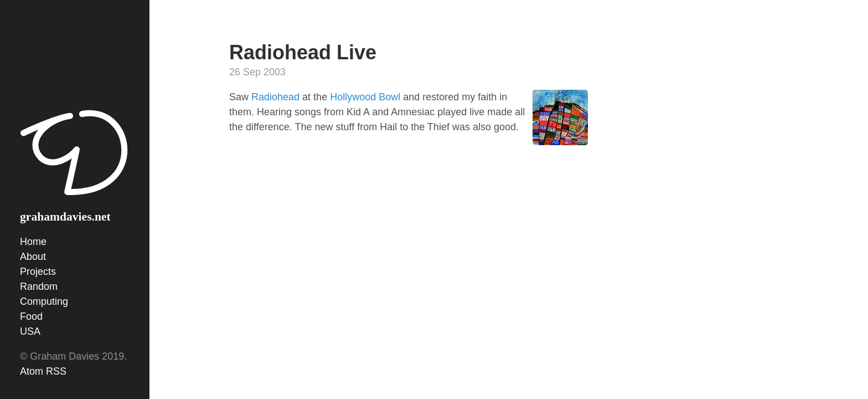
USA (30, 331)
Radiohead (275, 97)
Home (33, 242)
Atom (32, 371)
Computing (44, 301)
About (33, 257)
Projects (38, 272)
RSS (56, 371)
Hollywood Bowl (365, 97)
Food (31, 316)
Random (39, 287)
